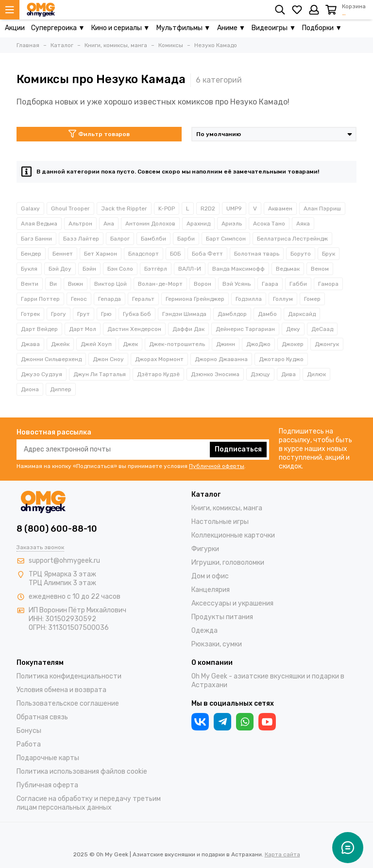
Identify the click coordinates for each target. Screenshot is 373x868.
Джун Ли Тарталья (100, 374)
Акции (15, 28)
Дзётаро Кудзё (158, 374)
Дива (288, 374)
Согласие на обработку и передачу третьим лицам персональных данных (89, 803)
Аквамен (280, 208)
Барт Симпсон (226, 239)
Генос (79, 299)
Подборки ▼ (322, 28)
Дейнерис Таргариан (245, 329)
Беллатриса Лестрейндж (292, 239)
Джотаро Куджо (281, 359)
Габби (298, 284)
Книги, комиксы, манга (227, 508)
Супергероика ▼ (58, 28)
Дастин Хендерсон (134, 329)
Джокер (293, 344)
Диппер (61, 389)
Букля (29, 269)
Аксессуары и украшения (232, 603)
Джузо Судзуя (42, 374)
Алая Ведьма (39, 224)
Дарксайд (302, 314)
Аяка (303, 224)
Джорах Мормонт (159, 359)
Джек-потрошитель (177, 344)
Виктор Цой (110, 284)
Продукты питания (222, 617)
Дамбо (267, 314)
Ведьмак (288, 269)
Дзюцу (260, 374)
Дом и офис (210, 576)
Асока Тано (269, 224)
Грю (106, 314)
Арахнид (198, 224)
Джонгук (327, 344)
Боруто (301, 254)
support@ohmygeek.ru (64, 561)
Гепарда (110, 299)
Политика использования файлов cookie (82, 772)
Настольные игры (220, 522)
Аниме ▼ (231, 28)
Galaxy (30, 208)
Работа (29, 744)
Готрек (30, 314)
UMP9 (234, 208)
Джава (30, 344)
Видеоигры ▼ (274, 28)
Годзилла (249, 299)
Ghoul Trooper (70, 208)
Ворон (203, 284)
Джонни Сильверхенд (51, 359)
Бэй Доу (60, 269)
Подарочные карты (48, 758)
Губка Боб (137, 314)
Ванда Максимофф (238, 269)
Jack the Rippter (124, 208)
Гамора (328, 284)
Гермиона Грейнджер (195, 299)
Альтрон (80, 224)
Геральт (143, 299)
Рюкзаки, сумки (217, 644)
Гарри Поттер (40, 299)
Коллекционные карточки (233, 535)
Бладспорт (144, 254)
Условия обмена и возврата (61, 690)
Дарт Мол (83, 329)
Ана (109, 224)
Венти (30, 284)
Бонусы (29, 731)
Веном (320, 269)
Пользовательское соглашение (68, 703)
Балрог (120, 239)
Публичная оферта (47, 785)
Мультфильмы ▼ (184, 28)
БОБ (175, 254)
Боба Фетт (207, 254)
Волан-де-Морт (160, 284)
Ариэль (232, 224)
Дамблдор (232, 314)
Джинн (226, 344)
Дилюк (316, 374)
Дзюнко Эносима (215, 374)
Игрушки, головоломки (228, 563)
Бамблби (153, 239)
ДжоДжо (258, 344)
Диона (30, 389)
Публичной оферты (217, 466)
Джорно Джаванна (221, 359)
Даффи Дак (188, 329)
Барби (186, 239)
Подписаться (238, 449)
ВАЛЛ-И (190, 269)
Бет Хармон (101, 254)
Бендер (31, 254)
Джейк (60, 344)
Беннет (63, 254)
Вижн (76, 284)
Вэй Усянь (237, 284)
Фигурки (205, 549)
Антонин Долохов (150, 224)
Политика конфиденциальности (69, 676)
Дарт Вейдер (39, 329)
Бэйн (89, 269)
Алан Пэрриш (322, 208)
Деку (293, 329)
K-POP (167, 208)
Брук (329, 254)
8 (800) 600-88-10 (57, 529)
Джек (130, 344)
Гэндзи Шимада (184, 314)
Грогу (59, 314)
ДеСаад (322, 329)
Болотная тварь (257, 254)
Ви (53, 284)
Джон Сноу (108, 359)
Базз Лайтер (81, 239)
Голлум (283, 299)
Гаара (270, 284)
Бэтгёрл (156, 269)
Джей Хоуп (96, 344)
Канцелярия (211, 590)
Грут (84, 314)
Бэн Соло (120, 269)
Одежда (204, 631)
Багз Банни (36, 239)
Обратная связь (42, 717)
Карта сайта (282, 854)
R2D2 (208, 208)
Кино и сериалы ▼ (121, 28)
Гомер (312, 299)
